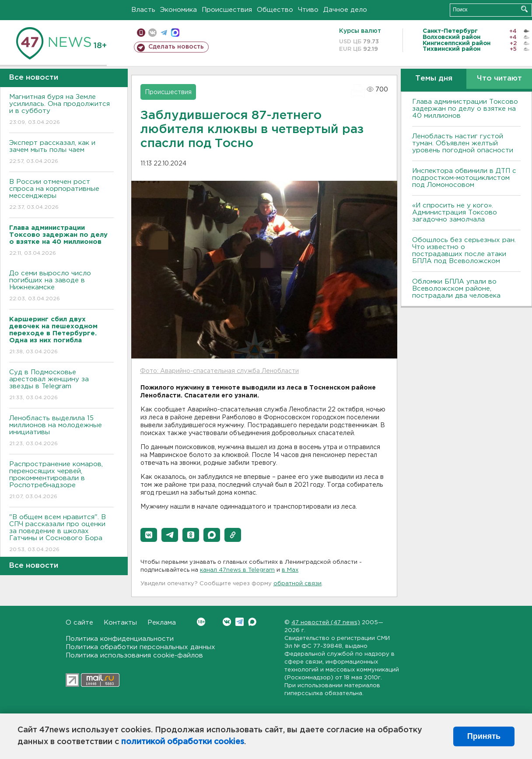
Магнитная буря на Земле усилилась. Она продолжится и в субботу (61, 110)
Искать (524, 9)
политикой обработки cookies (183, 742)
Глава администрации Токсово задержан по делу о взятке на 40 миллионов (465, 109)
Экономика (178, 10)
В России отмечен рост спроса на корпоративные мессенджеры (61, 195)
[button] (149, 535)
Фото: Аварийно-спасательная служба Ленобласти (219, 371)
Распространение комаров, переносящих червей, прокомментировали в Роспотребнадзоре (61, 481)
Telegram (240, 622)
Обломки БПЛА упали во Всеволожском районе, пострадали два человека (456, 289)
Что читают (499, 79)
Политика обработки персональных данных (140, 647)
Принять (484, 736)
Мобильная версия (141, 33)
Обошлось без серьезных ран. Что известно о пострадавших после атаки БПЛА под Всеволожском (464, 251)
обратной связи (297, 584)
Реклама (162, 623)
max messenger (175, 33)
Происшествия (227, 10)
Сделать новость (176, 47)
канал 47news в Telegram (237, 570)
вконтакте (152, 33)
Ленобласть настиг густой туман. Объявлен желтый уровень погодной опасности (463, 143)
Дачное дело (345, 10)
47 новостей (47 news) (326, 623)
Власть (143, 10)
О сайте (79, 623)
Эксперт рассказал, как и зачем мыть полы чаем (61, 153)
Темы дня (434, 79)
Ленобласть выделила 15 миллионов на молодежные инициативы (61, 431)
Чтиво (308, 10)
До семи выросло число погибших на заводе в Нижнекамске (61, 286)
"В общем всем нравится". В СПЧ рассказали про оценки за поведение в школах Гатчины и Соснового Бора (61, 534)
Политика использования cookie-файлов (134, 655)
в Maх (290, 570)
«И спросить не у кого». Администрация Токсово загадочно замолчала (455, 213)
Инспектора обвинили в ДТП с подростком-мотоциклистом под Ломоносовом (464, 178)
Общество (275, 10)
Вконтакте (201, 622)
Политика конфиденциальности (120, 639)
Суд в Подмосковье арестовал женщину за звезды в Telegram (61, 385)
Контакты (120, 623)
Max (252, 622)
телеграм (164, 33)
